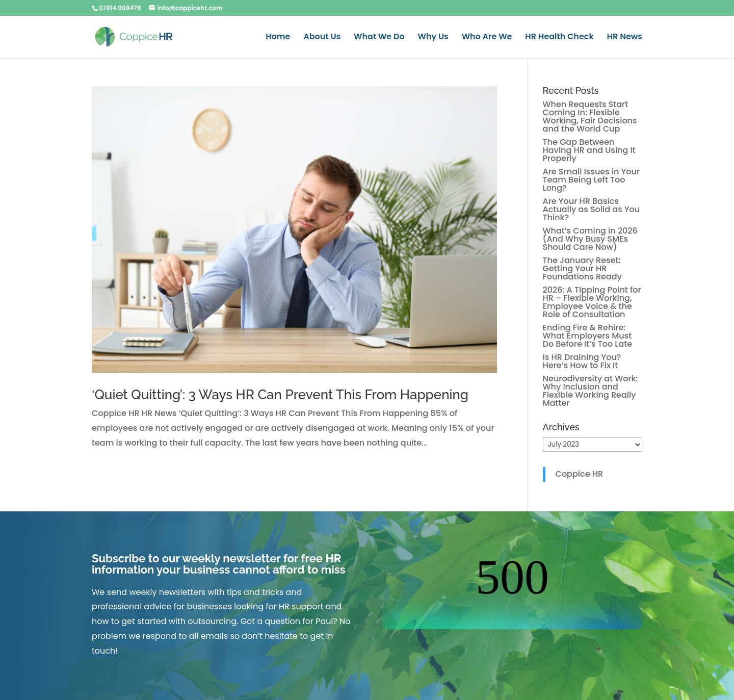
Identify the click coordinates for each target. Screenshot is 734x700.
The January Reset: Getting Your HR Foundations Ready (582, 268)
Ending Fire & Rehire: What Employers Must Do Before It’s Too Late (588, 336)
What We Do (379, 38)
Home (278, 38)
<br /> (512, 591)
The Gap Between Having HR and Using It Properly (589, 150)
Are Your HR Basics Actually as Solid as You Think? (592, 209)
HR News (625, 38)
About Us (322, 38)
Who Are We (487, 38)
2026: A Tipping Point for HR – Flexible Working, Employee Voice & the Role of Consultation (592, 302)
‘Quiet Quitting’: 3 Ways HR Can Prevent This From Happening (280, 395)
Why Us (433, 38)
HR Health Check (559, 38)
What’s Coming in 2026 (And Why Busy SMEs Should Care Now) (590, 239)
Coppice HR (580, 474)
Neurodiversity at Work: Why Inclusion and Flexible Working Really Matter (591, 391)
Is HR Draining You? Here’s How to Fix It (582, 361)
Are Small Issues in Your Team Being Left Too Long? (592, 180)
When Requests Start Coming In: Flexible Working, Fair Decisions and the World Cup (590, 116)
